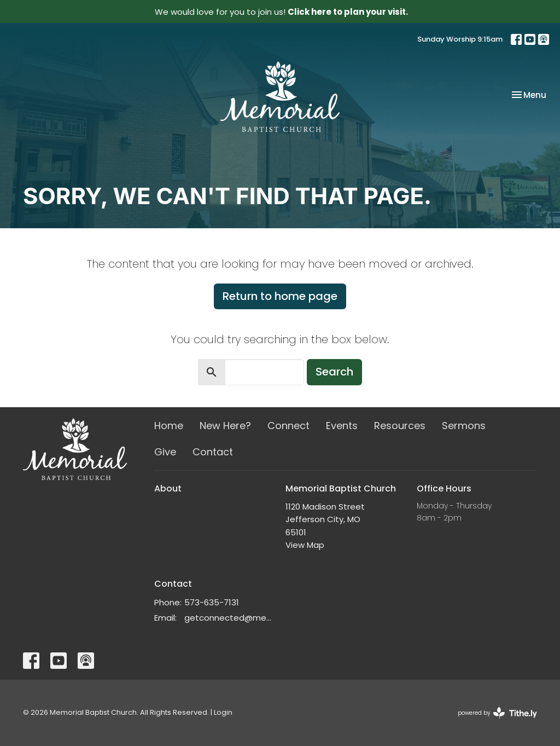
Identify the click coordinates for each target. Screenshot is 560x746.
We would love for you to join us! (281, 12)
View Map (305, 545)
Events (342, 426)
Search (334, 372)
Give (165, 452)
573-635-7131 (212, 602)
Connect (288, 426)
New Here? (225, 426)
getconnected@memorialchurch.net (229, 618)
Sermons (464, 426)
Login (223, 712)
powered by (497, 713)
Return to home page (280, 296)
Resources (400, 426)
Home (169, 426)
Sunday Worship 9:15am (460, 39)
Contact (213, 452)
